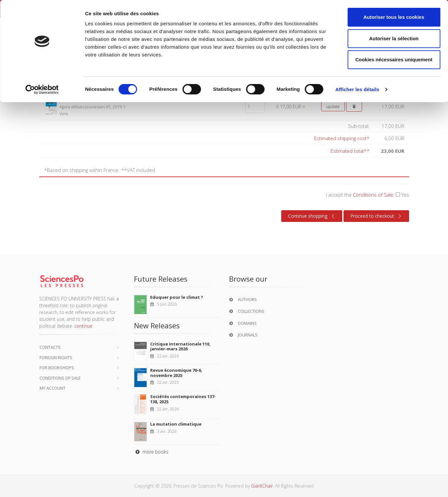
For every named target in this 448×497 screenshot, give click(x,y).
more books (151, 452)
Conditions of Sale (373, 195)
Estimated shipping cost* (342, 138)
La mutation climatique (176, 424)
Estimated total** (350, 151)
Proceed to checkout (377, 216)
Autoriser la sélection (394, 38)
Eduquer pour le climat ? (177, 297)
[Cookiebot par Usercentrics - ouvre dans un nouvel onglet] (42, 90)
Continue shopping (312, 216)
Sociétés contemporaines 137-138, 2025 (183, 399)
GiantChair (262, 486)
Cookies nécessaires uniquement (394, 60)
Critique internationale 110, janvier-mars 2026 (180, 346)
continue (83, 326)
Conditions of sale (60, 378)
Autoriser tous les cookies (394, 17)
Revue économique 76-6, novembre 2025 (176, 373)
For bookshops (57, 368)
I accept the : (368, 195)
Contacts (50, 347)
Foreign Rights (56, 358)
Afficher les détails (357, 89)
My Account (53, 388)
